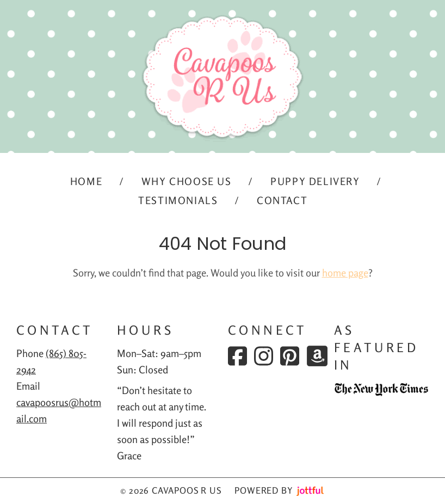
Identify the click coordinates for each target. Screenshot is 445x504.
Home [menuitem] (86, 181)
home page (345, 273)
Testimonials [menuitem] (178, 200)
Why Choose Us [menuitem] (187, 181)
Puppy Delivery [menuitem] (315, 181)
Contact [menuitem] (282, 200)
